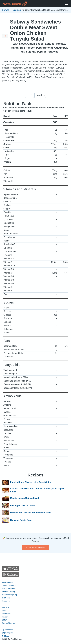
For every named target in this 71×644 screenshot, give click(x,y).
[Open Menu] (66, 4)
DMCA (5, 620)
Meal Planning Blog (9, 595)
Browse (6, 10)
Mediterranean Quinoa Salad (25, 498)
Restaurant (16, 10)
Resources (6, 601)
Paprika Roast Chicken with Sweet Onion (31, 482)
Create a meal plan (36, 548)
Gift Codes (6, 598)
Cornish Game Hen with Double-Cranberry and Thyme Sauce (37, 490)
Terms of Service (8, 623)
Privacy (5, 617)
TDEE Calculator (8, 589)
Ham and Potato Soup (21, 520)
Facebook (7, 630)
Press (4, 611)
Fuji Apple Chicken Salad (23, 506)
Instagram (7, 633)
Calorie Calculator (9, 586)
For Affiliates (7, 614)
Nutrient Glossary (9, 592)
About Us (6, 608)
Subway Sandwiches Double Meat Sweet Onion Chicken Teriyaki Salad (35, 30)
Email (6, 636)
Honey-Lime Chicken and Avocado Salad (31, 513)
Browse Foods (8, 583)
